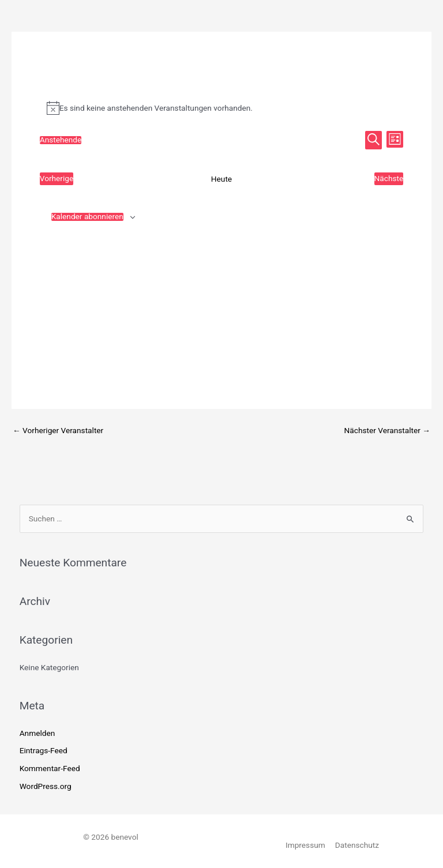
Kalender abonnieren (87, 217)
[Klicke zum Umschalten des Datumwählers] (61, 140)
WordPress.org (46, 786)
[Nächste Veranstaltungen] (389, 179)
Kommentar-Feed (50, 768)
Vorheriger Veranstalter (58, 430)
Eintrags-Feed (44, 750)
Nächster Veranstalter (387, 430)
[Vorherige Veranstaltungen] (57, 179)
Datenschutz (357, 845)
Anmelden (37, 733)
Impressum (305, 845)
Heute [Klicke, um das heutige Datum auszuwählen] (221, 179)
